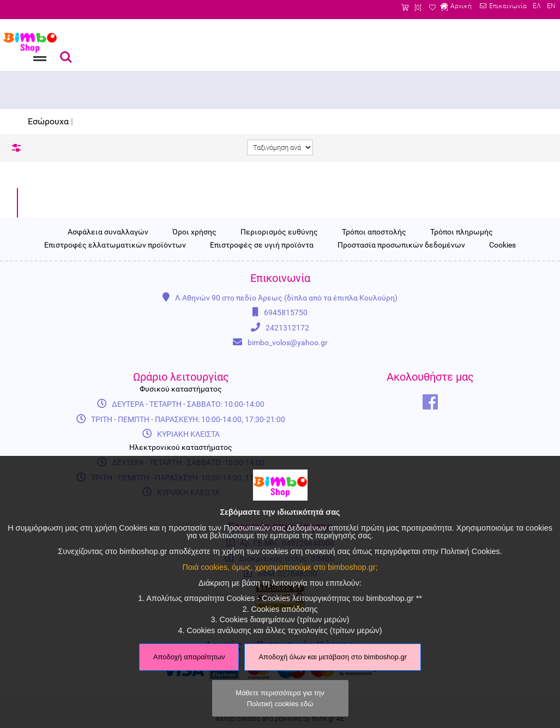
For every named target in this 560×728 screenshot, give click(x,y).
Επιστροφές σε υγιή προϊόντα (262, 331)
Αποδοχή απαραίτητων (189, 657)
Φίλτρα (16, 148)
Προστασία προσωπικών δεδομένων (401, 331)
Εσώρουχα (48, 121)
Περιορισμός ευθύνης (279, 317)
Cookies (502, 331)
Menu (39, 52)
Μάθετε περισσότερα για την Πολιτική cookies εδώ (280, 698)
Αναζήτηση (66, 57)
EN (550, 8)
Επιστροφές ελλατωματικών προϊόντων (115, 331)
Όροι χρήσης (194, 317)
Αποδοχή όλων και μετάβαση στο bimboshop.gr (333, 657)
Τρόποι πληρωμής (462, 317)
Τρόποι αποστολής (374, 317)
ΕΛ (534, 8)
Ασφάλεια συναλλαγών (108, 317)
